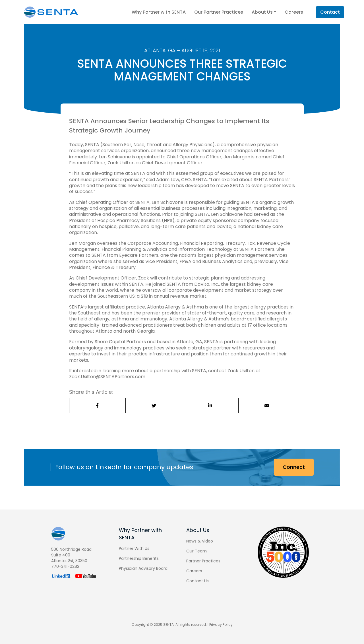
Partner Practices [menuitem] (203, 561)
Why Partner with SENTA (159, 12)
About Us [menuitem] (198, 530)
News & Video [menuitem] (200, 541)
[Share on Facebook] (98, 405)
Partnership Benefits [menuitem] (139, 558)
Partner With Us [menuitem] (134, 548)
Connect (294, 467)
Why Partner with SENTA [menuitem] (140, 534)
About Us (264, 12)
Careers (294, 12)
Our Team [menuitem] (197, 551)
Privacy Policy (221, 625)
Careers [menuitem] (194, 571)
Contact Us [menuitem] (197, 581)
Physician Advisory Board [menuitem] (143, 568)
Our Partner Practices (219, 12)
